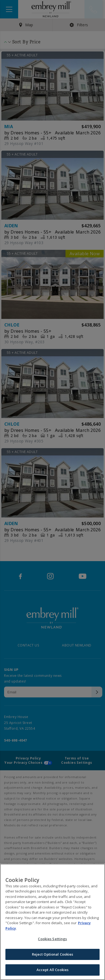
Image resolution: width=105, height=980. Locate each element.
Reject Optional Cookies (53, 955)
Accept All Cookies (52, 971)
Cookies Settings (52, 940)
